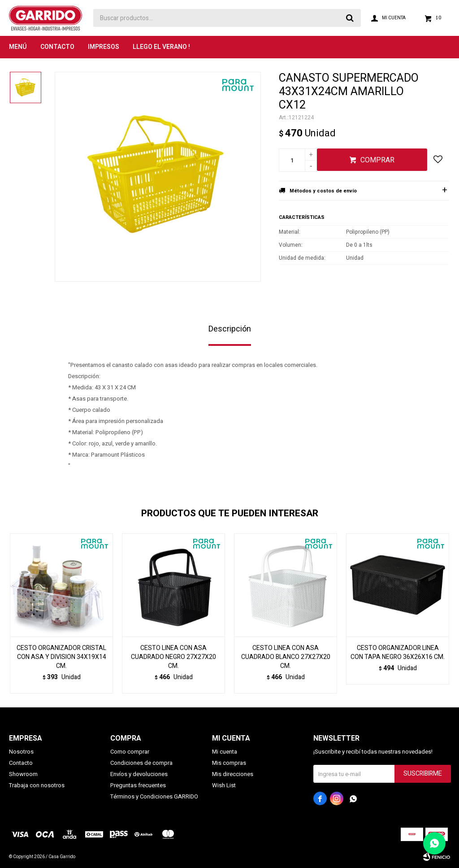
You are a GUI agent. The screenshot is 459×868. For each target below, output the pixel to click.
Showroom (23, 774)
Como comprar (130, 752)
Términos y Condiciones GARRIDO (154, 796)
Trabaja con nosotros (37, 785)
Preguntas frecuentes (138, 785)
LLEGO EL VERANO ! (161, 47)
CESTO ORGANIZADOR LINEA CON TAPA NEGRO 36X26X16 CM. (398, 653)
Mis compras (229, 763)
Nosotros (21, 752)
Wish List (224, 785)
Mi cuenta (225, 752)
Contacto (57, 47)
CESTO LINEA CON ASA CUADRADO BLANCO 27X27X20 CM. (286, 657)
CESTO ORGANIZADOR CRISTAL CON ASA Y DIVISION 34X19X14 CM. (61, 657)
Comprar (377, 160)
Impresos (104, 47)
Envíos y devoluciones (139, 774)
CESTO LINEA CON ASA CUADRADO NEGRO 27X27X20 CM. (173, 657)
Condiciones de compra (141, 763)
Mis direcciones (233, 774)
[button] (439, 614)
